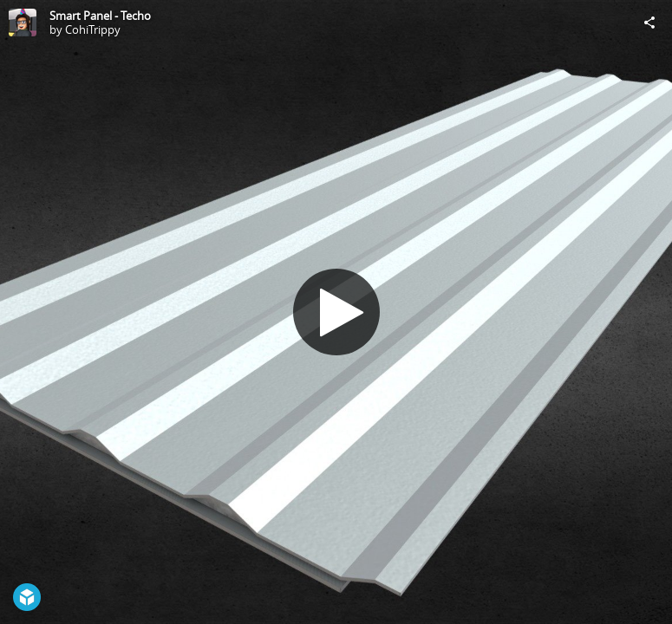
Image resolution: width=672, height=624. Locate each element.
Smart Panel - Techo (100, 16)
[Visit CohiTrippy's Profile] (23, 23)
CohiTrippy (93, 29)
